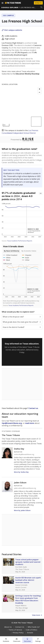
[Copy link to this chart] (41, 193)
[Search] (41, 7)
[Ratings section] (38, 640)
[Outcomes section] (27, 640)
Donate (30, 633)
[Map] (22, 107)
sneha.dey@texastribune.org (24, 454)
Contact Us (20, 627)
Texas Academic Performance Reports (20, 241)
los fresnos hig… (28, 7)
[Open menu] (3, 3)
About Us (8, 627)
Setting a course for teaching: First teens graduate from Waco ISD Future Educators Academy (28, 599)
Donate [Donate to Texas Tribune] (38, 3)
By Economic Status (29, 251)
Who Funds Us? (34, 627)
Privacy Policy (18, 633)
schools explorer (10, 7)
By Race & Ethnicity (12, 251)
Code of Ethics (31, 630)
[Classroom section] (17, 640)
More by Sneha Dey (21, 472)
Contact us (33, 408)
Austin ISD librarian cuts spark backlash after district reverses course (28, 580)
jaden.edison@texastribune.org (25, 488)
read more (30, 423)
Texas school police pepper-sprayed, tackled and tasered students (28, 562)
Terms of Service (15, 630)
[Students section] (6, 640)
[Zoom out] (40, 92)
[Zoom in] (40, 89)
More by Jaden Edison (22, 510)
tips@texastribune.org (12, 423)
